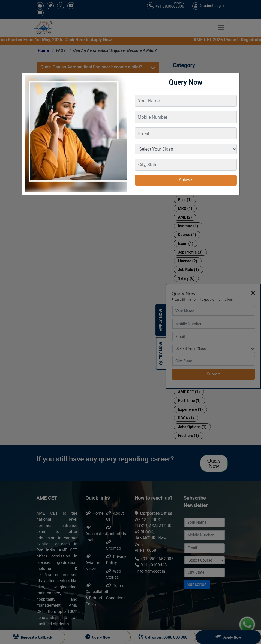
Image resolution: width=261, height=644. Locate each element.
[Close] (233, 77)
